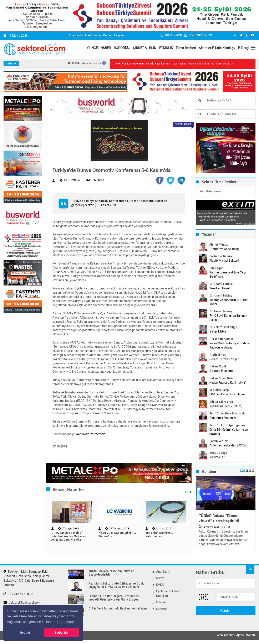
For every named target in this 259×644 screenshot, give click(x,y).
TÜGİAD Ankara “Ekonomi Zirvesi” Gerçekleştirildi (220, 518)
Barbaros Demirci (221, 256)
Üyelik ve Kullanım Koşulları (168, 593)
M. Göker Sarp (219, 390)
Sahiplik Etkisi (218, 331)
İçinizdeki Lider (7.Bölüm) (226, 406)
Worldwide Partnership (90, 434)
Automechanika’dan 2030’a (228, 445)
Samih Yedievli (219, 441)
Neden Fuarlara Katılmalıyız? (228, 383)
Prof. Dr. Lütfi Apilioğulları (227, 425)
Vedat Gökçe (218, 453)
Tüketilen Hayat (221, 288)
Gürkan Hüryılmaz (222, 339)
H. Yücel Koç (218, 355)
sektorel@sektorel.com (22, 603)
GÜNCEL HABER (99, 48)
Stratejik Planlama (222, 371)
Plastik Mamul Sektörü (224, 261)
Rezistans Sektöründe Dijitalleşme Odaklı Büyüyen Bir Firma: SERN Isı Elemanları (117, 585)
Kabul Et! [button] (62, 633)
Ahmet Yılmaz (219, 245)
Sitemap (162, 609)
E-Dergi (243, 48)
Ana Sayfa (76, 35)
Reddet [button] (25, 633)
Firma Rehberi (186, 48)
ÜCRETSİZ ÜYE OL (199, 35)
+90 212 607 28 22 (18, 594)
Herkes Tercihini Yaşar (224, 359)
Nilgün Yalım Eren (221, 402)
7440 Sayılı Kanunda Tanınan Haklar (228, 318)
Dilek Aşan (216, 268)
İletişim (119, 35)
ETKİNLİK (166, 48)
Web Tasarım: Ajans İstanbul (236, 635)
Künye (107, 35)
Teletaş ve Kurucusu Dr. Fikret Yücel (229, 302)
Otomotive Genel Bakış (224, 249)
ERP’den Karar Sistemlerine (227, 394)
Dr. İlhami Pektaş (221, 296)
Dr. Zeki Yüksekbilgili (223, 327)
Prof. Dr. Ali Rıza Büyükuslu (227, 413)
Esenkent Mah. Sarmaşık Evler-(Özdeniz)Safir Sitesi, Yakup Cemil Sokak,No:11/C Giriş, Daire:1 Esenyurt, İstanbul (29, 578)
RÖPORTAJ (122, 48)
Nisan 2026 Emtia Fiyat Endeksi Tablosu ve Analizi (230, 345)
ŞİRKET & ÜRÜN (145, 48)
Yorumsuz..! (217, 457)
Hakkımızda (93, 35)
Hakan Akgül (218, 366)
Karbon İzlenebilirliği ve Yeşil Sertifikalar (228, 274)
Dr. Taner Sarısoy (221, 311)
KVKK (160, 585)
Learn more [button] (65, 622)
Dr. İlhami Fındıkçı (221, 284)
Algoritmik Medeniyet (224, 418)
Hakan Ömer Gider (222, 378)
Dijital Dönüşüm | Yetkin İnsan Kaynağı (229, 432)
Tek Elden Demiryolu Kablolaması (159, 535)
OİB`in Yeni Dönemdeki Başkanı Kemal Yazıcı (118, 609)
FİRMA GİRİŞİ (171, 35)
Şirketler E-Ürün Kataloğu (217, 48)
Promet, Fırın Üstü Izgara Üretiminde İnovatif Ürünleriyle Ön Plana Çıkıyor (114, 598)
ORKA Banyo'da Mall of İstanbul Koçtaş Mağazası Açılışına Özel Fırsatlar (69, 536)
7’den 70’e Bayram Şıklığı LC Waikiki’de (117, 535)
